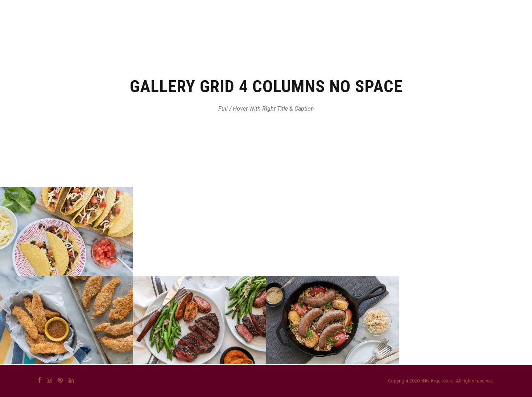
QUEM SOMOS (268, 35)
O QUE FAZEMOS (330, 35)
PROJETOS (387, 35)
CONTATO (433, 35)
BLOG (471, 35)
